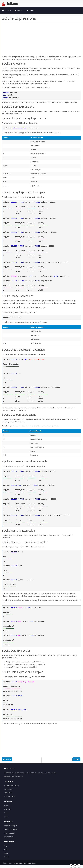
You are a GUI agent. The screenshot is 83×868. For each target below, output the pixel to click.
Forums (7, 857)
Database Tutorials (10, 797)
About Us (7, 806)
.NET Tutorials (9, 789)
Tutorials (19, 10)
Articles (6, 850)
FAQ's (6, 817)
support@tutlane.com (17, 776)
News (6, 853)
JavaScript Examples (11, 829)
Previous (7, 759)
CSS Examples (9, 837)
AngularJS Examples (11, 826)
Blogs (6, 846)
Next (76, 759)
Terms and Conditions (20, 863)
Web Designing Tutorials (12, 786)
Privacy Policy (32, 863)
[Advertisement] (41, 40)
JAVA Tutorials (9, 793)
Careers (7, 813)
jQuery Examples (9, 833)
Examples (31, 10)
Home (8, 10)
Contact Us (8, 809)
